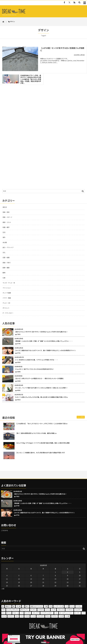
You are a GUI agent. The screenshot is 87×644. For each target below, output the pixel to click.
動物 (4, 273)
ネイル (9, 613)
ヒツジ (47, 610)
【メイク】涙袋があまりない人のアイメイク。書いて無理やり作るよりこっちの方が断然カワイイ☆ (45, 351)
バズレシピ (61, 610)
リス (67, 606)
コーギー (77, 613)
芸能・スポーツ (7, 217)
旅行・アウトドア (8, 248)
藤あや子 (8, 606)
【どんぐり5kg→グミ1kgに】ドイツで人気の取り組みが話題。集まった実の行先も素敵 (43, 443)
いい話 (67, 616)
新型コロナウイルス (37, 606)
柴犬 (27, 606)
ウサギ (27, 616)
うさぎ (61, 616)
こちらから (5, 530)
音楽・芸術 (6, 212)
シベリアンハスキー (47, 613)
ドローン (16, 613)
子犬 (51, 606)
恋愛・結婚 (6, 258)
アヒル (48, 616)
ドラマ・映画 (7, 298)
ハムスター (78, 610)
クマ (84, 613)
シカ (56, 613)
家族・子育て (7, 263)
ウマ (22, 616)
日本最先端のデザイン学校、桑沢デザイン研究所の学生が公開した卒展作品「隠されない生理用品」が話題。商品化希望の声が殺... (31, 79)
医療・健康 (6, 268)
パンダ (53, 610)
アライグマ (40, 616)
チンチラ (28, 613)
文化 (4, 253)
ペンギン (33, 610)
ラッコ (72, 606)
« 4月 (3, 589)
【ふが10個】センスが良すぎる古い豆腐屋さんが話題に (62, 49)
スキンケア (36, 613)
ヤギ (3, 610)
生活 (4, 232)
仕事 (4, 278)
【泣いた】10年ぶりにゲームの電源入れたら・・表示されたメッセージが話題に (39, 379)
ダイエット (6, 308)
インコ (33, 616)
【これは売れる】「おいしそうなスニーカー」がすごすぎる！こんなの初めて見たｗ (42, 424)
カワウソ (11, 616)
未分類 (5, 242)
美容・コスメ (7, 222)
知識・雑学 (6, 227)
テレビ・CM (6, 303)
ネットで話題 (7, 293)
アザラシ (55, 616)
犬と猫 (18, 606)
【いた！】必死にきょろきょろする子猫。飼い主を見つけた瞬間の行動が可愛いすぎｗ (41, 397)
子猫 (46, 606)
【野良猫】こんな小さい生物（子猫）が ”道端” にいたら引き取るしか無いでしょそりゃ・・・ (44, 341)
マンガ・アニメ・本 (9, 283)
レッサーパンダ (59, 606)
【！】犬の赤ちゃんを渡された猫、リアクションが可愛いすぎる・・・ (36, 360)
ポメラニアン (25, 610)
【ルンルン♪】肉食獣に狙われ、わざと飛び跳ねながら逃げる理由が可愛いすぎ (40, 453)
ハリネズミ (69, 610)
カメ (17, 616)
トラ (22, 613)
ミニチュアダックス (13, 610)
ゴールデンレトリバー (66, 613)
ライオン (79, 606)
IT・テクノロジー (8, 313)
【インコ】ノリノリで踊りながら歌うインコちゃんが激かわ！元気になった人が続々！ (41, 388)
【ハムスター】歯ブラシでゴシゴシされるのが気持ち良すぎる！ (34, 369)
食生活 (5, 207)
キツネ (4, 616)
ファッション (7, 288)
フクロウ (41, 610)
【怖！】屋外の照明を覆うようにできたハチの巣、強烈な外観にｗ (36, 433)
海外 (4, 237)
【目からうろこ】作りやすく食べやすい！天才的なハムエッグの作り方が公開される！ (41, 332)
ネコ (3, 613)
